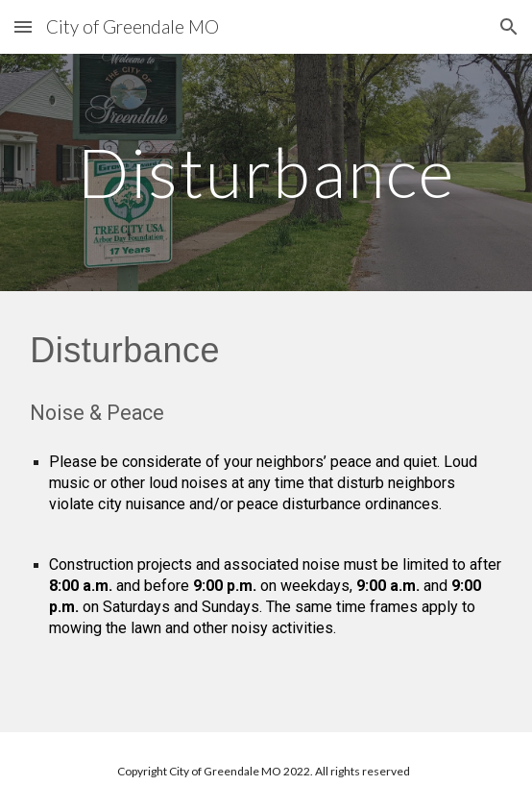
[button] (23, 26)
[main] (266, 172)
